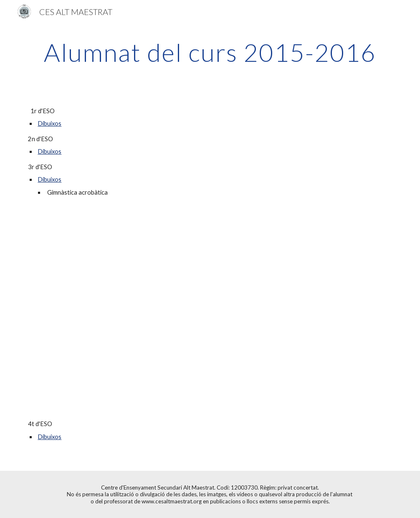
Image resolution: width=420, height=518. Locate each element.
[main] (210, 52)
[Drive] (178, 260)
